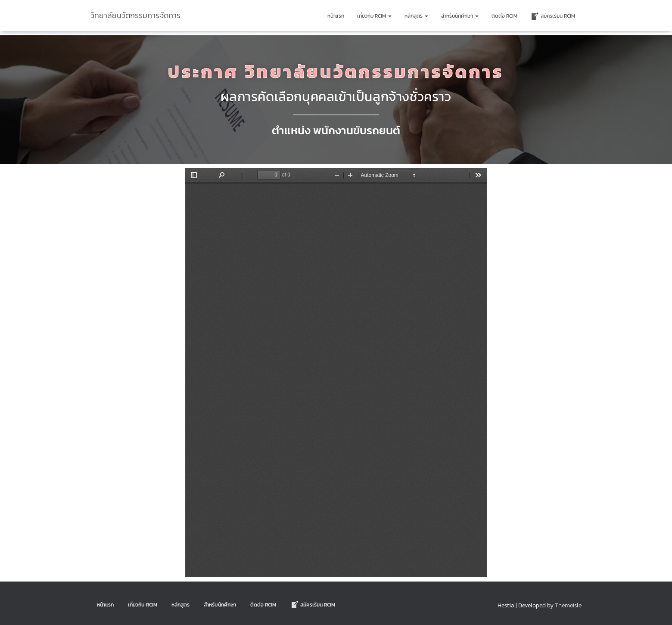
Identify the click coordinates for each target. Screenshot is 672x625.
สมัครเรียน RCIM (553, 16)
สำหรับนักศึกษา (460, 16)
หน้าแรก (336, 16)
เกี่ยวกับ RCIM (374, 16)
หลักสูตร (416, 16)
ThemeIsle (568, 605)
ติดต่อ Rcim (504, 16)
